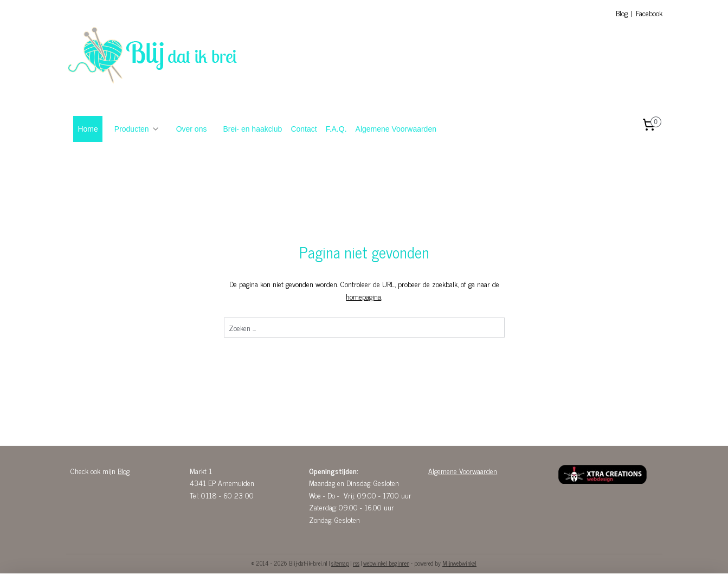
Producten (137, 129)
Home (88, 129)
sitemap (340, 563)
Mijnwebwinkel (459, 563)
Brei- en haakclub (252, 129)
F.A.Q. (336, 129)
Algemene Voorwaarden (396, 129)
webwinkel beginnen (386, 563)
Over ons (192, 129)
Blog (622, 13)
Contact (304, 129)
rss (356, 563)
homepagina (363, 296)
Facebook (649, 13)
